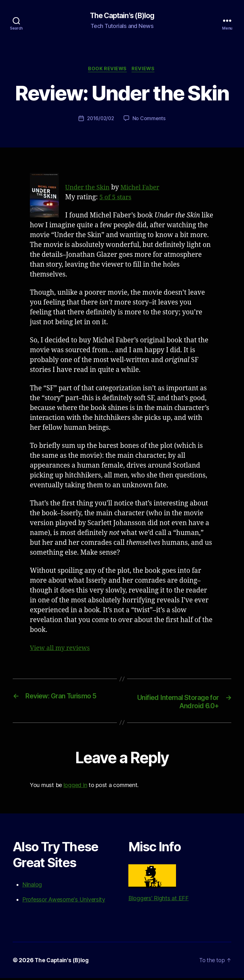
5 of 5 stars (116, 199)
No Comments (150, 120)
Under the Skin (89, 189)
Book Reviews (107, 70)
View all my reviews (62, 649)
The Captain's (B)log (122, 16)
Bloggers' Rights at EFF (159, 885)
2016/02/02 (100, 120)
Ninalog (32, 886)
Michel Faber (144, 189)
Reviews (145, 70)
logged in (75, 787)
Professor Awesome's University (64, 901)
